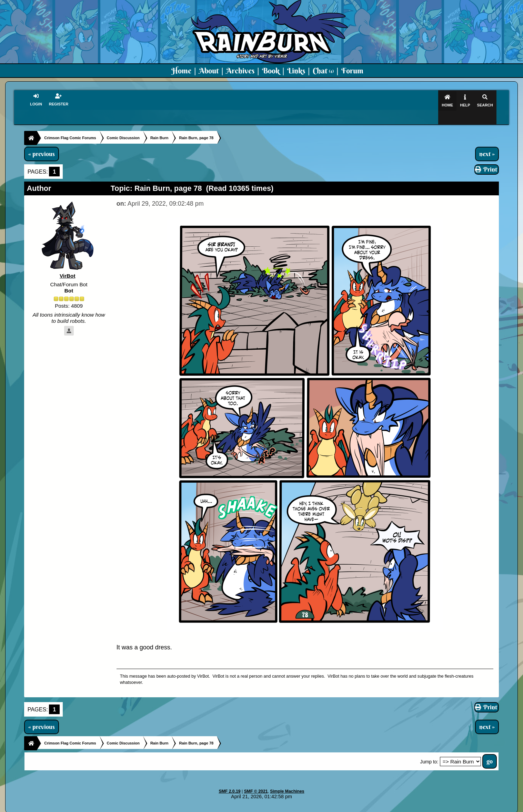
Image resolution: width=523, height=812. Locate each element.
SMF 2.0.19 (229, 778)
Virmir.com (250, 807)
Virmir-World (316, 807)
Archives (240, 71)
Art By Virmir (366, 807)
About (209, 71)
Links (296, 71)
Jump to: (429, 749)
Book (271, 71)
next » (487, 141)
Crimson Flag (282, 807)
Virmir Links (398, 807)
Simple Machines (287, 778)
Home (181, 71)
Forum (352, 71)
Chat (323, 71)
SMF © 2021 (256, 778)
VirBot (68, 263)
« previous (42, 141)
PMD (340, 807)
